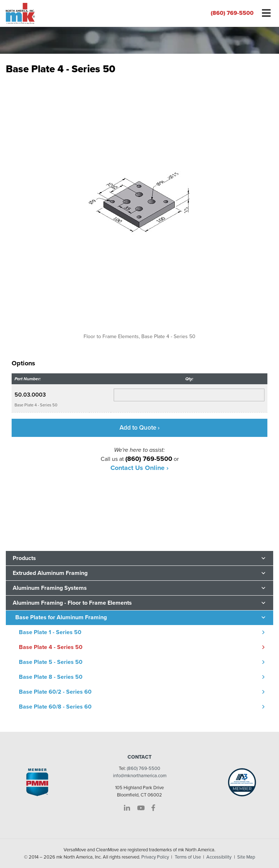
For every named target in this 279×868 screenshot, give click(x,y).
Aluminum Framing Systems (50, 588)
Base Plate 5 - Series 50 (51, 662)
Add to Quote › (139, 428)
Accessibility (219, 857)
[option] (139, 210)
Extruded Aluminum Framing (50, 573)
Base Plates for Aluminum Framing (61, 617)
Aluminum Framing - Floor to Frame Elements (72, 603)
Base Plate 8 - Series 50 (51, 677)
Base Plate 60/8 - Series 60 (55, 707)
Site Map (246, 857)
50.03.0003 (30, 395)
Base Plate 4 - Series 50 (51, 647)
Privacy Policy (155, 857)
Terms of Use (188, 857)
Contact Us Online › (139, 468)
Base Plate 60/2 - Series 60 (55, 692)
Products (24, 558)
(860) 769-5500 (232, 13)
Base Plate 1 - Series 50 (50, 632)
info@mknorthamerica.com (140, 776)
